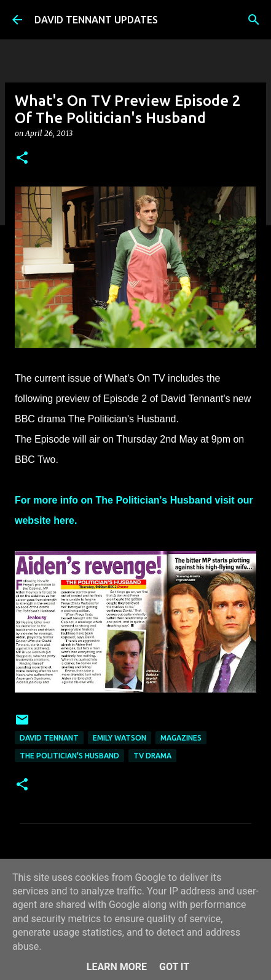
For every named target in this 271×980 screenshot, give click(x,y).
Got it (174, 967)
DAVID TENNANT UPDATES (96, 20)
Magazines (181, 738)
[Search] (254, 20)
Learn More (117, 967)
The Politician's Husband (69, 756)
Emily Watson (120, 738)
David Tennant (49, 738)
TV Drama (152, 756)
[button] (22, 159)
